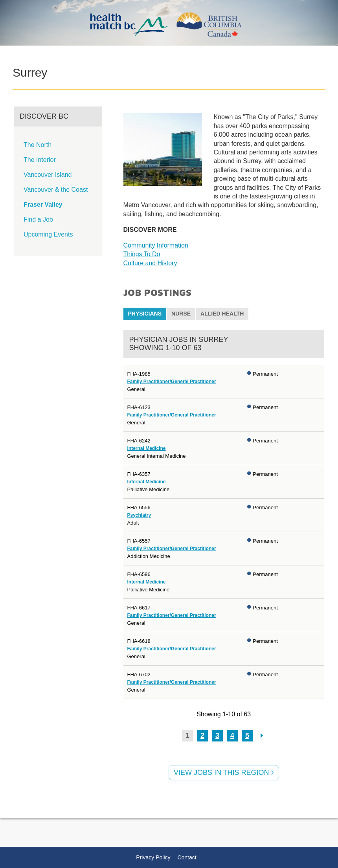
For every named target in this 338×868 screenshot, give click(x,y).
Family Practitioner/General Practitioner (172, 382)
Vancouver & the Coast (56, 190)
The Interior (40, 160)
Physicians (145, 314)
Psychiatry (139, 515)
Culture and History (150, 263)
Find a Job (38, 219)
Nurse (181, 314)
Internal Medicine (147, 448)
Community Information (156, 245)
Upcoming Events (48, 234)
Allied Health (222, 314)
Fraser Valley (43, 205)
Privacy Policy (153, 857)
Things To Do (142, 254)
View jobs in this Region (224, 773)
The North (38, 145)
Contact (187, 857)
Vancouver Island (48, 175)
